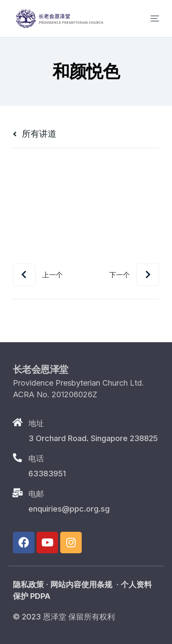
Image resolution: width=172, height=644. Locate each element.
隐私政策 (28, 584)
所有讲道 (35, 134)
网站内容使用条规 (81, 584)
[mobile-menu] (147, 18)
